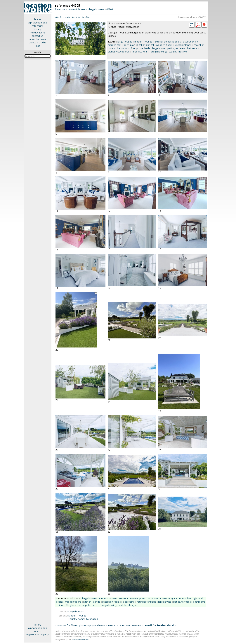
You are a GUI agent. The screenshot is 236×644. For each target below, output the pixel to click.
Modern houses (77, 616)
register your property (38, 634)
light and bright (146, 45)
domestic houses (77, 9)
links (38, 46)
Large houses (76, 611)
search (38, 631)
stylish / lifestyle (178, 52)
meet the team (38, 39)
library (38, 29)
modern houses (143, 42)
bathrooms (193, 48)
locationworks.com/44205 (192, 17)
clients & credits (38, 42)
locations (60, 9)
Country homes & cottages (83, 619)
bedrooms (123, 48)
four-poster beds (140, 48)
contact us (38, 36)
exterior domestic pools (168, 42)
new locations (38, 33)
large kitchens (140, 52)
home (38, 19)
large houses (97, 9)
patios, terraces (176, 48)
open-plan (129, 45)
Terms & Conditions (80, 639)
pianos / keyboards (119, 52)
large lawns (159, 48)
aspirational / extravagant (162, 598)
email (148, 625)
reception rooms (112, 602)
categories (38, 26)
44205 (110, 9)
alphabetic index (38, 23)
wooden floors (164, 45)
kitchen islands (183, 45)
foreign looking (158, 52)
